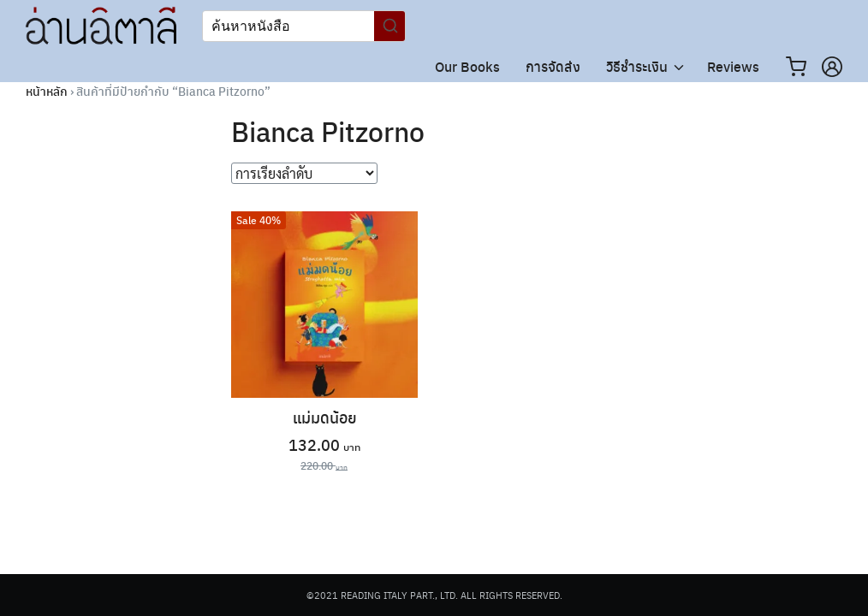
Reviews (733, 66)
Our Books (467, 66)
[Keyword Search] (288, 27)
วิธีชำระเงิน (637, 66)
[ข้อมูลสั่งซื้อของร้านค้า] (304, 173)
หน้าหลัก (47, 91)
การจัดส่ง (553, 66)
